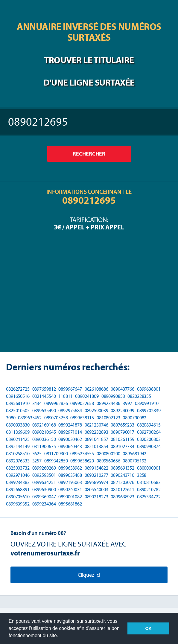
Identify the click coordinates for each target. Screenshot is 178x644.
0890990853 (113, 396)
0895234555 (82, 454)
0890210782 (149, 490)
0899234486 (108, 403)
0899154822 (96, 468)
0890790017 (123, 432)
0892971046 (18, 475)
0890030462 (70, 439)
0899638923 (123, 497)
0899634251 (44, 482)
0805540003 (96, 490)
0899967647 (70, 389)
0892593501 (44, 475)
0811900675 (44, 446)
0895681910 (18, 403)
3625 (37, 454)
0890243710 (123, 475)
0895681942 (134, 454)
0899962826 (56, 403)
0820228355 (139, 396)
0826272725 (18, 389)
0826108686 (96, 389)
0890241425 (18, 439)
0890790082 (134, 418)
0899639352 (18, 504)
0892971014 (70, 432)
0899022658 (82, 403)
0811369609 (18, 432)
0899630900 (44, 490)
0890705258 (56, 418)
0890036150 (44, 439)
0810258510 (18, 454)
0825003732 (18, 468)
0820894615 (149, 425)
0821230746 (96, 425)
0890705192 (134, 461)
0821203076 (123, 482)
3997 (127, 403)
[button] (60, 636)
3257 (37, 461)
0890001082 (70, 497)
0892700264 (149, 432)
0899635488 (70, 475)
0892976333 (18, 461)
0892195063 (70, 482)
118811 (65, 396)
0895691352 (123, 468)
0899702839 (149, 411)
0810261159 (123, 439)
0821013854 (96, 446)
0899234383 (18, 482)
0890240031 (70, 490)
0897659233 (123, 425)
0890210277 (96, 475)
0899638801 (149, 389)
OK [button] (148, 628)
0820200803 (149, 439)
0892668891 (18, 490)
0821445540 (44, 396)
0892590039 (96, 411)
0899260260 (44, 468)
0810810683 (149, 482)
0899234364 (44, 504)
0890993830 (18, 425)
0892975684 (70, 411)
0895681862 (70, 504)
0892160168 (44, 425)
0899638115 (82, 418)
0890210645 (44, 432)
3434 (37, 403)
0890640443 (70, 446)
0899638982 (70, 468)
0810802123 (108, 418)
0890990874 (149, 446)
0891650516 (18, 396)
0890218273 (96, 497)
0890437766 (123, 389)
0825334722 (149, 497)
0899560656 (108, 461)
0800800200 (108, 454)
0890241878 (70, 425)
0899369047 (44, 497)
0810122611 (123, 490)
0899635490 (44, 411)
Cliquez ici (89, 575)
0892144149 (18, 446)
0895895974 (96, 482)
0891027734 (123, 446)
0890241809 (87, 396)
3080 (11, 418)
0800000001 (149, 468)
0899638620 (82, 461)
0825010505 (18, 411)
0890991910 (147, 403)
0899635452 (30, 418)
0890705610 (18, 497)
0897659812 (44, 389)
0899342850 (56, 461)
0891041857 (96, 439)
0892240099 (123, 411)
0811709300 (56, 454)
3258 (142, 475)
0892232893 (96, 432)
